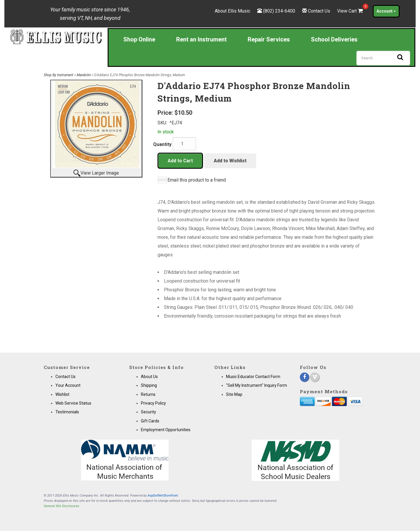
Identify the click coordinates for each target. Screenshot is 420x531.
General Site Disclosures (62, 506)
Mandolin (84, 75)
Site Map (234, 394)
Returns (148, 394)
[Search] (383, 58)
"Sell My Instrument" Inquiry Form (257, 385)
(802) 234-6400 (279, 11)
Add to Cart (180, 161)
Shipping (149, 385)
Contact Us (319, 11)
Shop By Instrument (58, 75)
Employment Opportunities (166, 430)
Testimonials (67, 412)
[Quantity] (184, 144)
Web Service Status (73, 403)
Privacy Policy (153, 403)
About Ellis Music (232, 11)
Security (148, 412)
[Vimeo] (315, 377)
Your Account (68, 385)
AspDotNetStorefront (163, 496)
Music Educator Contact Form (253, 377)
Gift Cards (150, 421)
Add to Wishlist (230, 161)
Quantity (162, 144)
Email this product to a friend (197, 180)
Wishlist (62, 394)
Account (386, 11)
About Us (149, 377)
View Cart (351, 11)
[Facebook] (304, 377)
